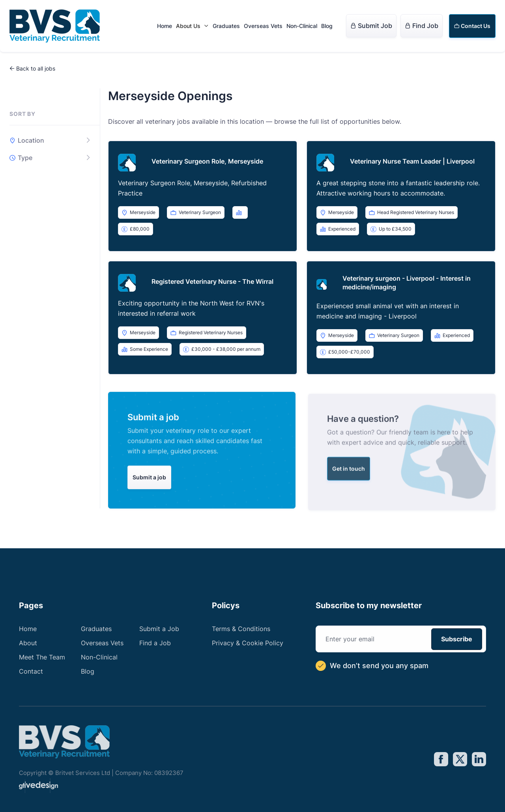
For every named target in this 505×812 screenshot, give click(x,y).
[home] (55, 26)
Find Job (422, 26)
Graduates (226, 26)
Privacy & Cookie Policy (248, 643)
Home (165, 26)
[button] (192, 26)
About (28, 643)
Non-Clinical (302, 26)
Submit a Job (159, 629)
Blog (327, 26)
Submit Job (371, 26)
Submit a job (149, 483)
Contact (31, 671)
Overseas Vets (263, 26)
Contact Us (472, 26)
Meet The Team (42, 657)
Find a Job (155, 643)
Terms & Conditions (241, 629)
